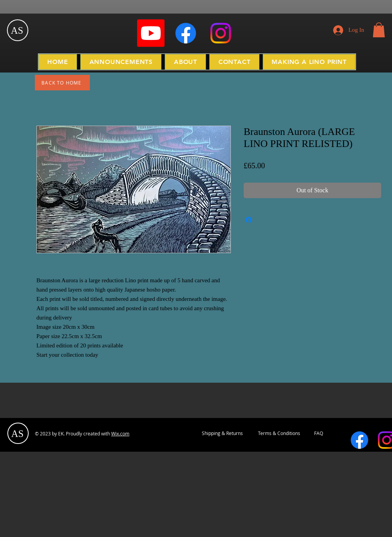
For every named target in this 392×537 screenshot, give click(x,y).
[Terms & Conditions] (279, 433)
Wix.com (120, 433)
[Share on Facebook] (249, 220)
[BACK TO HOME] (62, 83)
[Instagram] (221, 33)
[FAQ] (319, 433)
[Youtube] (151, 33)
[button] (379, 30)
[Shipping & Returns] (222, 433)
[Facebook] (186, 33)
